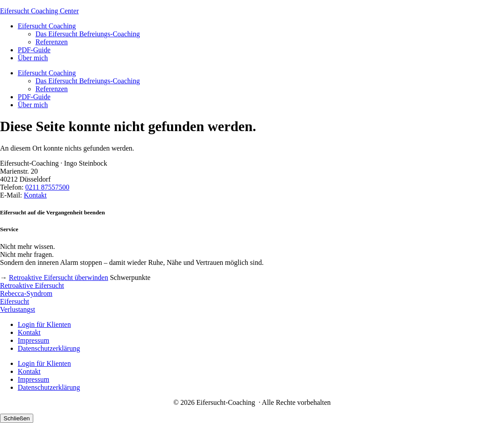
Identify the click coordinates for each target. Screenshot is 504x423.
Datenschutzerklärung (49, 348)
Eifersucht (15, 301)
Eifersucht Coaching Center (39, 11)
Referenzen (52, 42)
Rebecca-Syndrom (26, 293)
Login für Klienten (44, 324)
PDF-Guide (34, 50)
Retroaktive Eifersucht (32, 285)
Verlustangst (18, 309)
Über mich (33, 58)
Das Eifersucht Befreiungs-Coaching (88, 34)
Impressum (33, 340)
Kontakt (35, 195)
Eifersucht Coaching (47, 26)
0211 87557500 (47, 187)
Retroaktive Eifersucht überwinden (59, 277)
